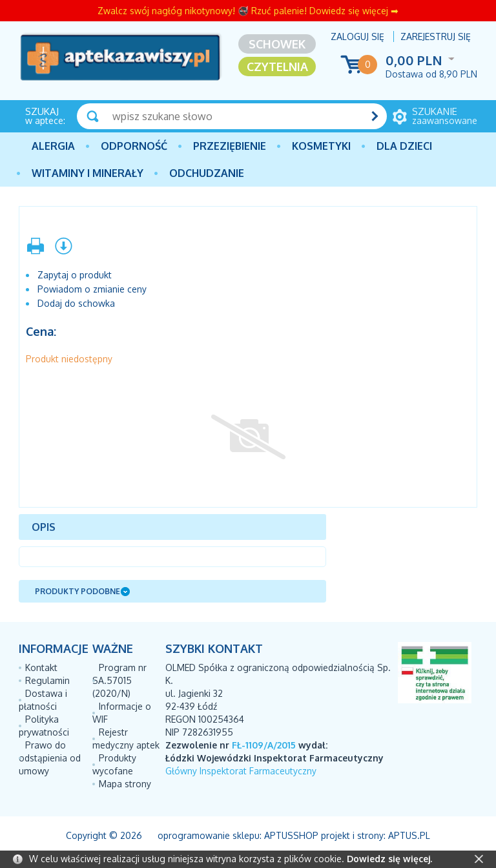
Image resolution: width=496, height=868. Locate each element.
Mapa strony (125, 784)
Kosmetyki (321, 146)
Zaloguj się (357, 36)
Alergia (53, 146)
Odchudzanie (207, 173)
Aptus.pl (409, 835)
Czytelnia (277, 67)
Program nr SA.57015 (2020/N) (119, 680)
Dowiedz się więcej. (389, 859)
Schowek (277, 44)
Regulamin (47, 680)
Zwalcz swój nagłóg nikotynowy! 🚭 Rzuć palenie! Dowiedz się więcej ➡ (248, 11)
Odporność (134, 146)
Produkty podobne (77, 591)
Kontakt (41, 667)
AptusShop (291, 835)
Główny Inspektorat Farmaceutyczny (241, 771)
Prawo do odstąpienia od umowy (50, 758)
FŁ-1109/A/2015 (264, 745)
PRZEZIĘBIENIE (230, 146)
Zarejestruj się (436, 36)
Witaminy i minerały (88, 173)
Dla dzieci (404, 146)
